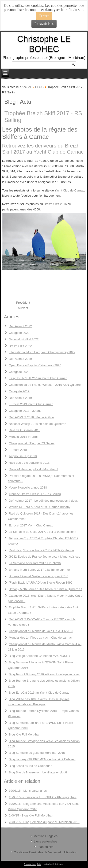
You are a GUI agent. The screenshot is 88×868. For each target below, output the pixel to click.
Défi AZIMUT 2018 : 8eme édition (31, 417)
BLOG (39, 87)
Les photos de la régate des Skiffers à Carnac (40, 133)
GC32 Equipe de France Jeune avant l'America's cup (44, 557)
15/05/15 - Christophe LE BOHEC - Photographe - (42, 797)
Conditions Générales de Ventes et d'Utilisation (46, 852)
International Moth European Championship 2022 (42, 352)
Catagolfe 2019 (19, 391)
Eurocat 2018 (18, 450)
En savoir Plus (44, 24)
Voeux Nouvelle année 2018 (28, 487)
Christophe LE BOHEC (44, 44)
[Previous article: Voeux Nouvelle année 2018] (23, 303)
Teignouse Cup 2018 (23, 456)
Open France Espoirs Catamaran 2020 (35, 365)
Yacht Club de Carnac (69, 190)
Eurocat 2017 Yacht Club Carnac (31, 525)
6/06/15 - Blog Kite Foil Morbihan (31, 815)
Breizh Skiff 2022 (20, 346)
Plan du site (46, 847)
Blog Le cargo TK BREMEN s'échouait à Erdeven (42, 759)
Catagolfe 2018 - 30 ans (25, 411)
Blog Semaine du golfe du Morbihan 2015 (37, 753)
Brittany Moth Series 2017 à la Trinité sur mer (39, 570)
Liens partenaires (46, 841)
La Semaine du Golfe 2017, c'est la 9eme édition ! (42, 532)
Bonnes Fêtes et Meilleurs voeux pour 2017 (38, 576)
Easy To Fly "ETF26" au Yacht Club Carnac (38, 378)
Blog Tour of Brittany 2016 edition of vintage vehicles (44, 674)
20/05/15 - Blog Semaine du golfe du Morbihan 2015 (44, 822)
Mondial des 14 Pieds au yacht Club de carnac (40, 638)
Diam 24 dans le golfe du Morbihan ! (33, 469)
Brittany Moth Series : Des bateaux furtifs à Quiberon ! (45, 589)
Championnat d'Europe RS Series (32, 443)
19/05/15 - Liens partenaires (28, 791)
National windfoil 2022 (24, 339)
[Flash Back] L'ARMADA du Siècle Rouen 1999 (40, 583)
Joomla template (33, 864)
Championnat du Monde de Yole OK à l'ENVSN (41, 631)
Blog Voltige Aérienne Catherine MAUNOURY (40, 656)
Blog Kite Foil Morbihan (24, 734)
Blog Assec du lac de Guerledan (30, 766)
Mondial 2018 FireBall (23, 437)
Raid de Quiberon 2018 (24, 430)
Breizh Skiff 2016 (55, 204)
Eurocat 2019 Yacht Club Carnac (31, 404)
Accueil (27, 87)
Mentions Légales (46, 836)
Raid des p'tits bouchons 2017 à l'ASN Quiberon (41, 550)
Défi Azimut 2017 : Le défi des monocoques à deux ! (44, 501)
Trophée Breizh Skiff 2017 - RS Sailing (35, 494)
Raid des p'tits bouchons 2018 (29, 463)
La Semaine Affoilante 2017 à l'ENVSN (35, 563)
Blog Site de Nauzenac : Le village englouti (38, 772)
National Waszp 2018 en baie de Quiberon (37, 424)
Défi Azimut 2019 (20, 398)
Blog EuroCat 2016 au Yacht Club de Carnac (39, 693)
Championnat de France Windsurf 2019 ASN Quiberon (46, 385)
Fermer (44, 16)
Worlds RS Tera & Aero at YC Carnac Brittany (39, 507)
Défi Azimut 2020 (20, 359)
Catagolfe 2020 (19, 372)
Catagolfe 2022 (19, 333)
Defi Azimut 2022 (20, 326)
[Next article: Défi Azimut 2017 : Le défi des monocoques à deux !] (23, 308)
